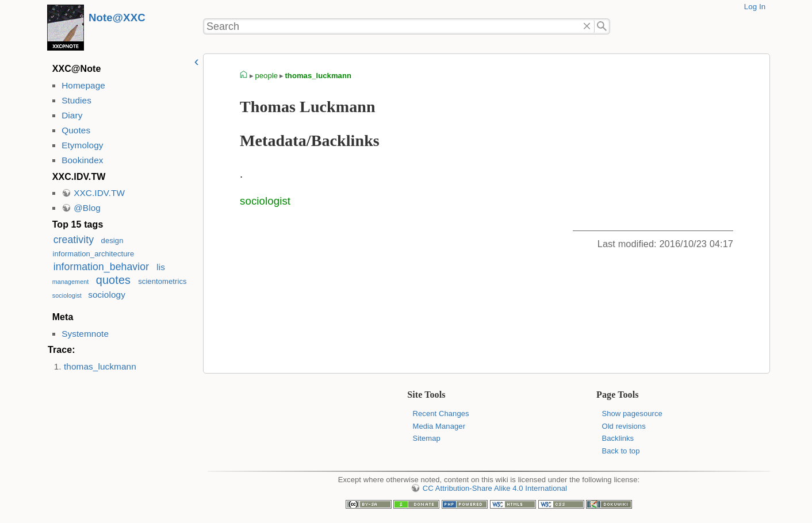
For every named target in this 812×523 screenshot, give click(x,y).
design (112, 241)
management (71, 282)
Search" (602, 26)
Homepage (83, 85)
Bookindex (82, 160)
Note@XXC (117, 18)
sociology (107, 295)
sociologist (67, 295)
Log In (755, 7)
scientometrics (162, 281)
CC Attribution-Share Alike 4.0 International (495, 488)
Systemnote (85, 334)
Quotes (76, 130)
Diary (72, 115)
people (266, 76)
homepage (244, 76)
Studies (76, 100)
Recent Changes (441, 414)
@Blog (87, 208)
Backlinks (618, 438)
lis (161, 267)
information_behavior (101, 267)
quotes (113, 280)
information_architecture (93, 254)
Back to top (621, 451)
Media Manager (439, 426)
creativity (74, 240)
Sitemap (427, 438)
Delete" (587, 26)
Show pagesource (632, 414)
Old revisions (623, 426)
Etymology (82, 145)
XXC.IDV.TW (99, 193)
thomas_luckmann (100, 366)
